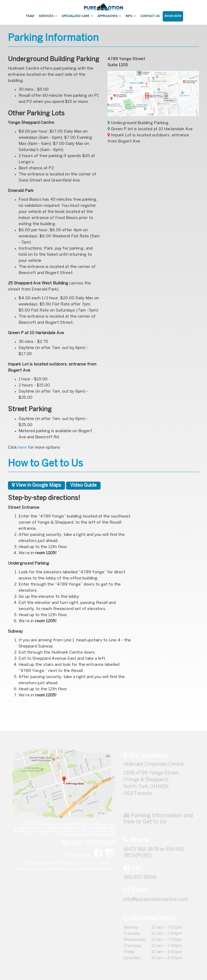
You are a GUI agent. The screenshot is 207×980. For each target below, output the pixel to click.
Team (30, 16)
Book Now (173, 16)
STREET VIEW (101, 842)
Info (129, 16)
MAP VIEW (71, 842)
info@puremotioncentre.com (156, 900)
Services (46, 16)
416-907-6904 (140, 878)
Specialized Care (76, 16)
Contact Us (150, 16)
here (22, 448)
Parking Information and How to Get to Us (158, 819)
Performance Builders (98, 869)
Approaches (107, 16)
